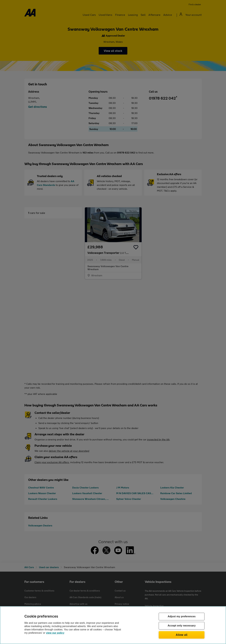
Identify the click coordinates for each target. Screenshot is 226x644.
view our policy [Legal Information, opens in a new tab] (55, 633)
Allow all (182, 635)
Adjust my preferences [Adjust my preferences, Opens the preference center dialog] (182, 617)
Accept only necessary (182, 626)
